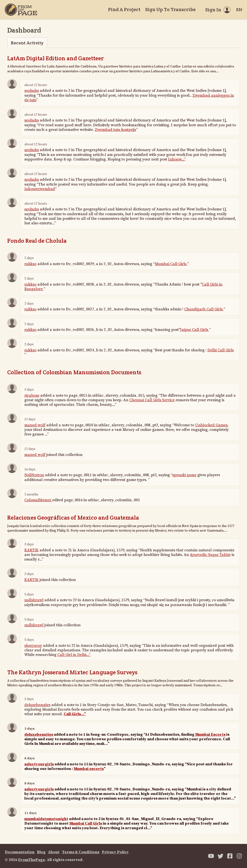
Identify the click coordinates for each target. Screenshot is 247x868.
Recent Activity (27, 43)
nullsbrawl (34, 600)
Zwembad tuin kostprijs (115, 130)
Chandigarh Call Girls (204, 309)
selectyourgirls (39, 764)
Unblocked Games (211, 425)
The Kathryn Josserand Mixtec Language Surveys (72, 672)
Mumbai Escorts (210, 734)
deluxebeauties (37, 705)
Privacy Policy (115, 852)
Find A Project (124, 9)
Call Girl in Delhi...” (74, 655)
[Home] (21, 10)
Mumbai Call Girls (171, 264)
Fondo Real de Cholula (37, 241)
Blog (41, 852)
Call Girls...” (75, 714)
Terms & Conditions (81, 852)
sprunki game (184, 475)
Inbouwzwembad (40, 189)
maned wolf (35, 425)
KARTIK (31, 550)
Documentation (20, 852)
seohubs (32, 91)
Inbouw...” (177, 159)
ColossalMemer (38, 500)
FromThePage (31, 860)
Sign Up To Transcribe (170, 9)
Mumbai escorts (89, 769)
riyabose (32, 395)
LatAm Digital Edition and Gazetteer (56, 58)
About (54, 852)
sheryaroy (33, 646)
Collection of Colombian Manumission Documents (74, 372)
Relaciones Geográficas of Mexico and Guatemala (73, 517)
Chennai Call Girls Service (152, 400)
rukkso (30, 264)
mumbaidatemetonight (46, 819)
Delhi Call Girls (221, 350)
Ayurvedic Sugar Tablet (210, 555)
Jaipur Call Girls (195, 330)
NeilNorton (34, 475)
